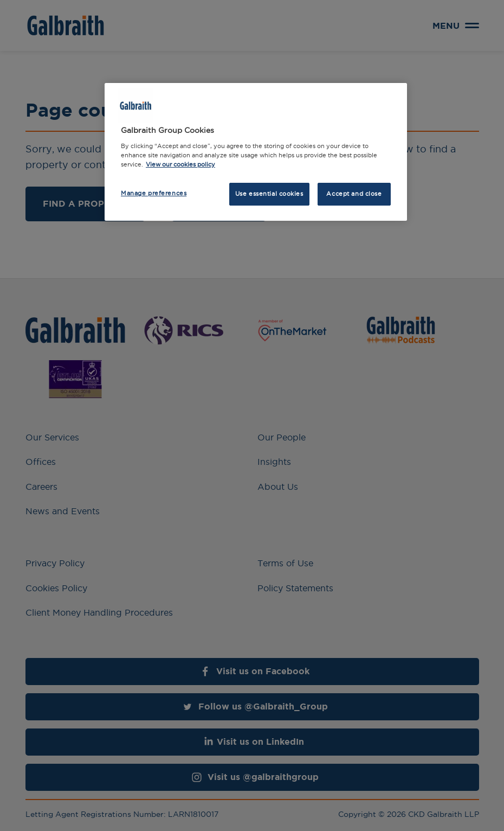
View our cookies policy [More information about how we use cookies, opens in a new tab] (180, 164)
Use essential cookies (269, 194)
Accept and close (354, 194)
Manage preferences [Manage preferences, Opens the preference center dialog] (154, 193)
